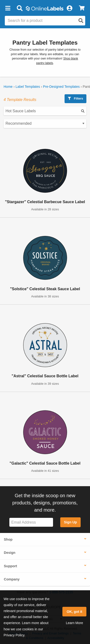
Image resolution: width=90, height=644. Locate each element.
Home (8, 87)
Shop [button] (8, 539)
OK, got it (75, 612)
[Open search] (81, 21)
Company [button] (12, 579)
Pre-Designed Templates (61, 87)
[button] (8, 8)
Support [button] (10, 566)
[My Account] (69, 8)
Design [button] (10, 553)
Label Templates (28, 87)
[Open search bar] (20, 8)
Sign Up (70, 522)
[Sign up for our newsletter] (31, 522)
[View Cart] (82, 8)
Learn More (74, 623)
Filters (75, 98)
